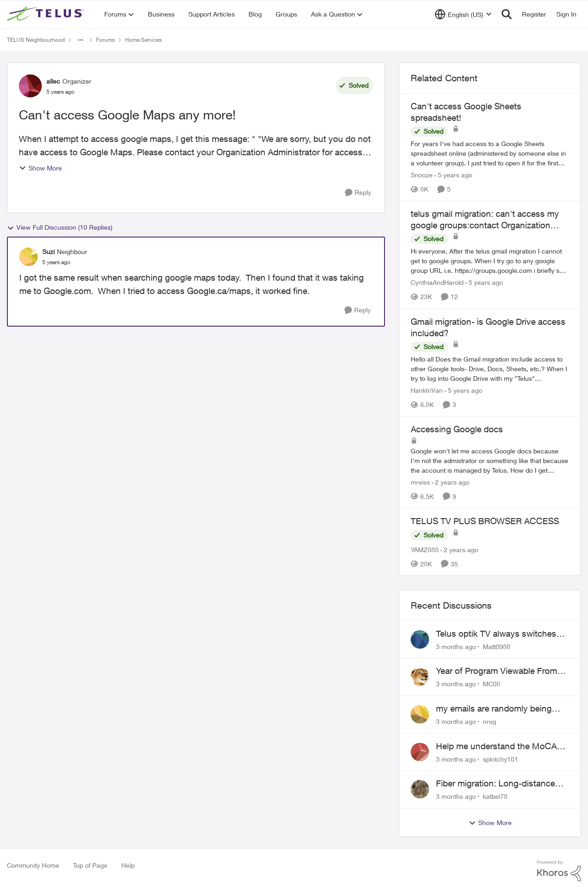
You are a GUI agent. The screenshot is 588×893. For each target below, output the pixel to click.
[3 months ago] (456, 646)
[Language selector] (463, 14)
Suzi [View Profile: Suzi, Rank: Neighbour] (48, 252)
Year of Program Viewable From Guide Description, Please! (497, 671)
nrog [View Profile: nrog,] (489, 721)
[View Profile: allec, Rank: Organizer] (30, 86)
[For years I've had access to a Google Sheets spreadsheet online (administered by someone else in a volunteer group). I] (490, 153)
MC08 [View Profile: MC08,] (492, 684)
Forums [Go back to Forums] (105, 40)
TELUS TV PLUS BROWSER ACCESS (485, 521)
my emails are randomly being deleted (494, 709)
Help (128, 865)
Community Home (33, 865)
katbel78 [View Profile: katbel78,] (495, 796)
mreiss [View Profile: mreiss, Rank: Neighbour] (420, 482)
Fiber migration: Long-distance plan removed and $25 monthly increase (497, 784)
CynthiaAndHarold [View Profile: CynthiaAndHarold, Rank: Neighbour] (437, 283)
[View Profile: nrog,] (420, 714)
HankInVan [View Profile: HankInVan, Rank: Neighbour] (427, 390)
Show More (40, 168)
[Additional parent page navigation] (80, 40)
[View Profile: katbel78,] (420, 789)
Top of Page (90, 865)
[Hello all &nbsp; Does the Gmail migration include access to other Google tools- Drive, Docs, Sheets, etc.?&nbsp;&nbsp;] (490, 369)
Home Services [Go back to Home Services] (143, 40)
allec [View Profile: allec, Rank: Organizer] (53, 81)
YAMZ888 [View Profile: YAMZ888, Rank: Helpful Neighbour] (425, 550)
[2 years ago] (451, 482)
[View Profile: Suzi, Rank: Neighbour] (28, 257)
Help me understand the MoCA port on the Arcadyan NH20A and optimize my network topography (501, 746)
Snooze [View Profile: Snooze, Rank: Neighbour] (422, 175)
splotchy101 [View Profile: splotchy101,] (500, 759)
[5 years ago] (453, 175)
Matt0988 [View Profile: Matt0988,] (497, 646)
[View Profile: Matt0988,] (420, 639)
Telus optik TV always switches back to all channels (496, 634)
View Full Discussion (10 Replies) (60, 227)
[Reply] (358, 193)
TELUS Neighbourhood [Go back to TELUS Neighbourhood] (36, 40)
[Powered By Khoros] (559, 871)
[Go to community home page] (46, 14)
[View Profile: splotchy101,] (420, 752)
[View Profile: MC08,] (420, 677)
